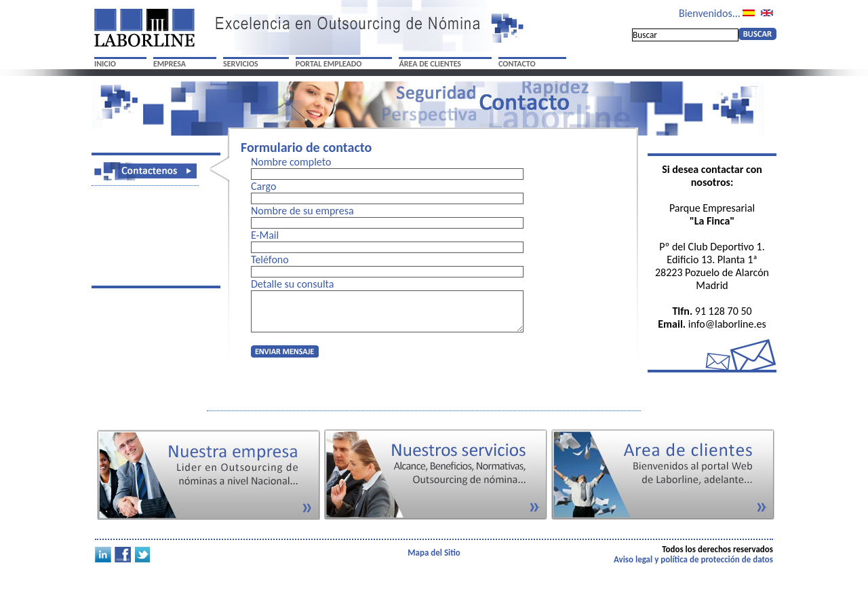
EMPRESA (170, 64)
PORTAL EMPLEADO (329, 64)
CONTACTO (517, 64)
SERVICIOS (241, 64)
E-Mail (265, 235)
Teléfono (270, 259)
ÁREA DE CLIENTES (430, 64)
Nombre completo (291, 162)
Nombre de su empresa (302, 211)
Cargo (263, 186)
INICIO (105, 64)
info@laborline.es (727, 324)
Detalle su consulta (292, 284)
